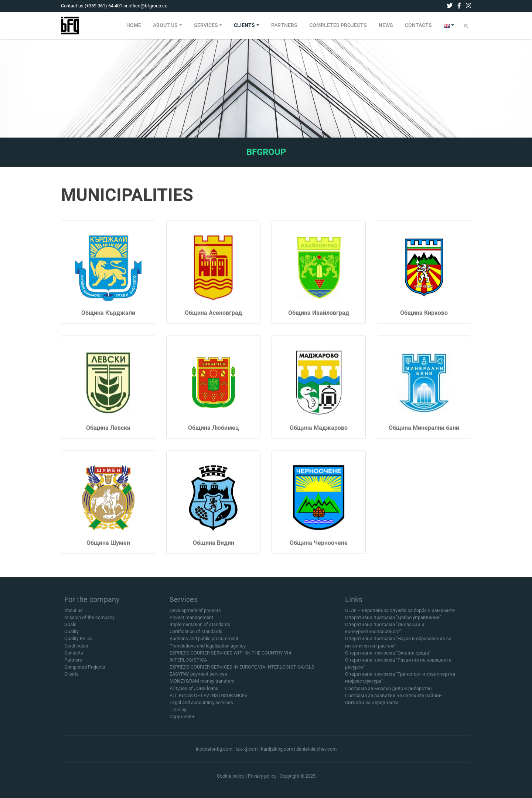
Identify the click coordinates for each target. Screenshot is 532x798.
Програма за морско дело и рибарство (388, 691)
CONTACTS (418, 25)
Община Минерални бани (424, 437)
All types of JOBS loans (194, 691)
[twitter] (450, 6)
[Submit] (466, 26)
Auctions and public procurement (204, 641)
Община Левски (108, 437)
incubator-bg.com (214, 749)
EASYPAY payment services (198, 677)
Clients (71, 677)
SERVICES (206, 25)
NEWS (386, 25)
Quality (71, 634)
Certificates (76, 648)
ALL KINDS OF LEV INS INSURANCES (209, 698)
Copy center (182, 719)
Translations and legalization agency (208, 648)
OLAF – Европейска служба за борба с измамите (400, 613)
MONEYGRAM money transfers (202, 684)
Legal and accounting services (201, 705)
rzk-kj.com (247, 749)
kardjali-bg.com (277, 749)
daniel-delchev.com (316, 749)
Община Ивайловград (319, 322)
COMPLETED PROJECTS (338, 25)
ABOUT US (165, 25)
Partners (73, 662)
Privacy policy (262, 776)
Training (178, 712)
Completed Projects (85, 670)
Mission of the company (89, 620)
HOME (134, 25)
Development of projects (195, 613)
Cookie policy (231, 776)
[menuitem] (134, 26)
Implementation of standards (200, 627)
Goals (70, 627)
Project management (191, 620)
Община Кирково (424, 322)
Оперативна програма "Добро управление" (393, 620)
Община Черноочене (319, 552)
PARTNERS (284, 25)
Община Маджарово (319, 437)
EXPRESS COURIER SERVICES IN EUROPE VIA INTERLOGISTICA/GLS (242, 670)
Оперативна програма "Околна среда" (388, 655)
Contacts (74, 655)
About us (74, 613)
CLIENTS (244, 25)
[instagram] (468, 6)
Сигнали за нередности (372, 705)
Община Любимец (214, 437)
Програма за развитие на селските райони (393, 698)
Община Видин (214, 552)
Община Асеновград (213, 322)
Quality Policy (78, 641)
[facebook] (459, 6)
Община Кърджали (108, 322)
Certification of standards (196, 634)
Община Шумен (108, 552)
